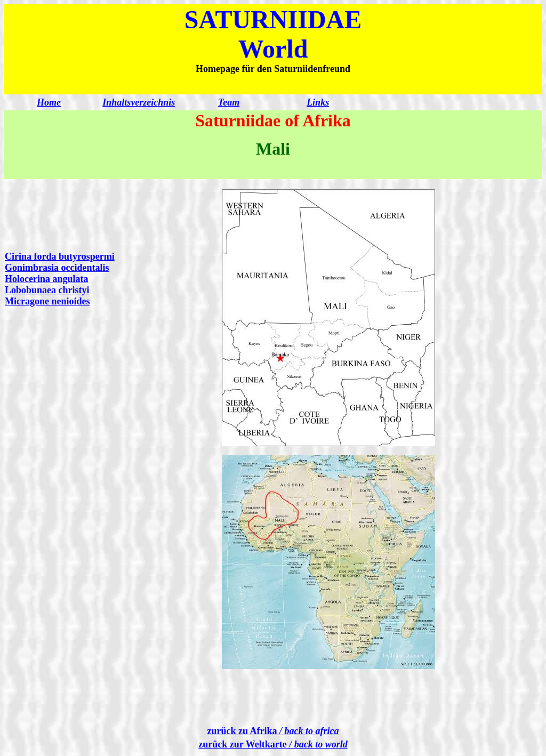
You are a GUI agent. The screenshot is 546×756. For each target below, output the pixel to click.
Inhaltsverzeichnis (139, 102)
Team (229, 102)
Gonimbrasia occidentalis (57, 268)
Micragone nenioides (47, 301)
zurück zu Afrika (273, 731)
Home (49, 102)
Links (318, 102)
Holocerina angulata (47, 279)
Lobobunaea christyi (47, 290)
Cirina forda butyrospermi (60, 256)
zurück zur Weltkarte (273, 744)
